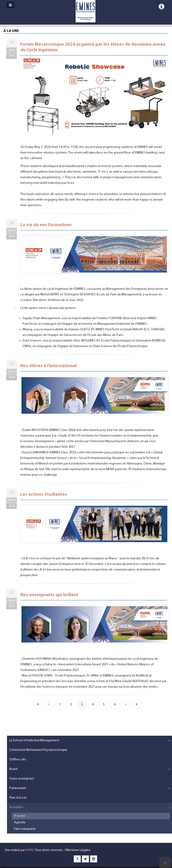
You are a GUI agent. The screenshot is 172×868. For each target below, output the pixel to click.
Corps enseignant (22, 779)
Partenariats (18, 788)
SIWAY (30, 850)
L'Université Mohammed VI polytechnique (38, 750)
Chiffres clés (18, 760)
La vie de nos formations (46, 225)
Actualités (16, 807)
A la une (20, 816)
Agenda (20, 822)
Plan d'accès (18, 798)
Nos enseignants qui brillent (49, 595)
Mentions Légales (78, 850)
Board (13, 769)
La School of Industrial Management (34, 740)
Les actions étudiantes (44, 495)
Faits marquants (25, 829)
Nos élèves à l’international (48, 366)
